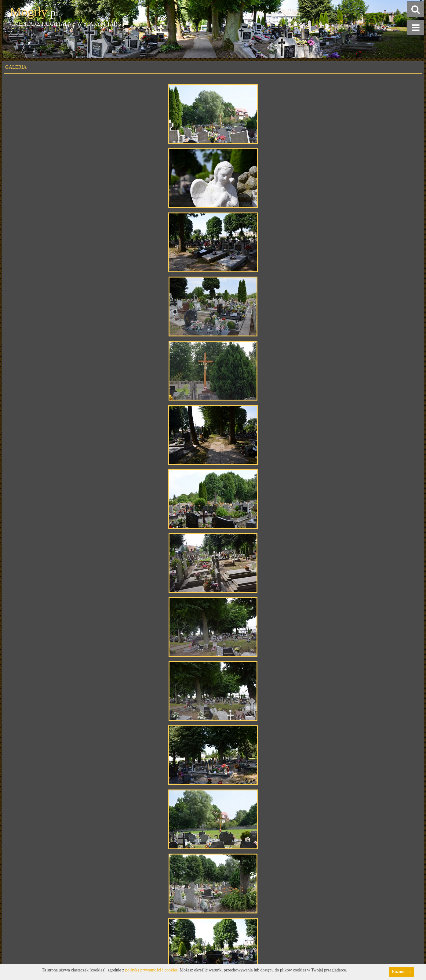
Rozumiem (401, 972)
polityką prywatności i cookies (151, 970)
